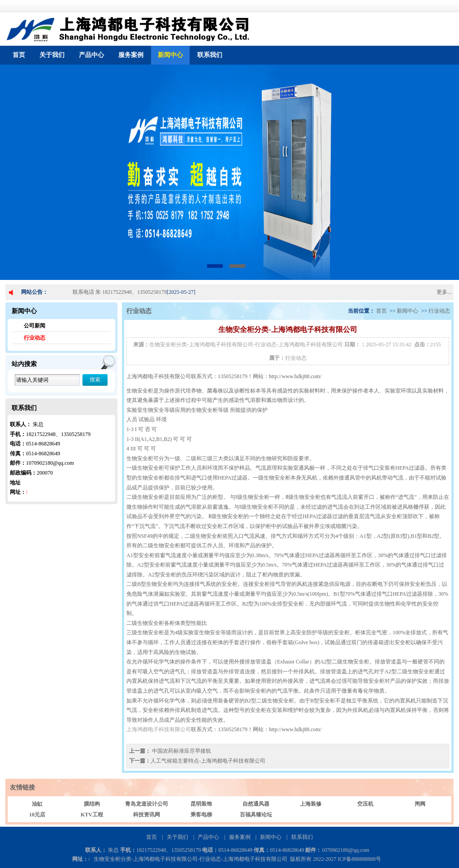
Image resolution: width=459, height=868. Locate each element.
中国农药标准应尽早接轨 (181, 751)
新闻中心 (170, 55)
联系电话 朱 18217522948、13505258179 (120, 292)
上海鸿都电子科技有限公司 (159, 729)
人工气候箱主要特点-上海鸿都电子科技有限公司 (208, 761)
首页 (19, 55)
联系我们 (210, 55)
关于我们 (52, 55)
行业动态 (35, 338)
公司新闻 (35, 326)
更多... (444, 292)
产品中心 (91, 55)
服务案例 (131, 55)
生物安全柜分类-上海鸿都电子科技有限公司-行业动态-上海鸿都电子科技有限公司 (246, 345)
